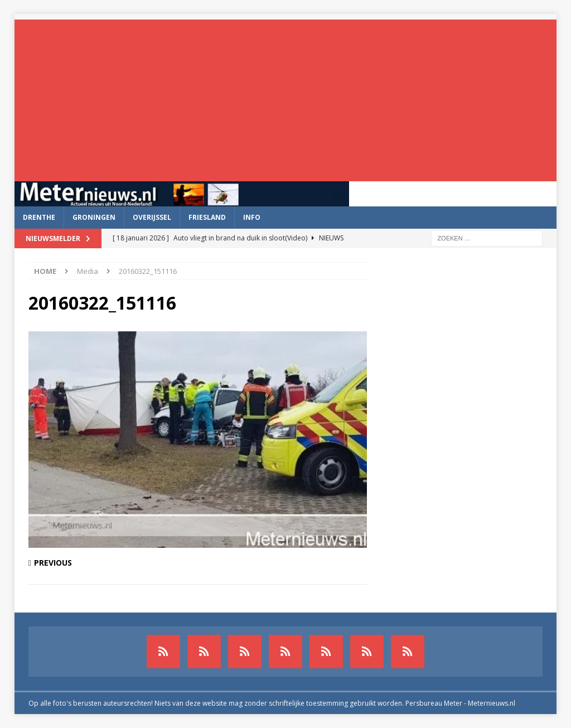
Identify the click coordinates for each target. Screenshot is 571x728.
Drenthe (39, 217)
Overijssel (152, 217)
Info (252, 217)
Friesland (207, 217)
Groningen (94, 217)
